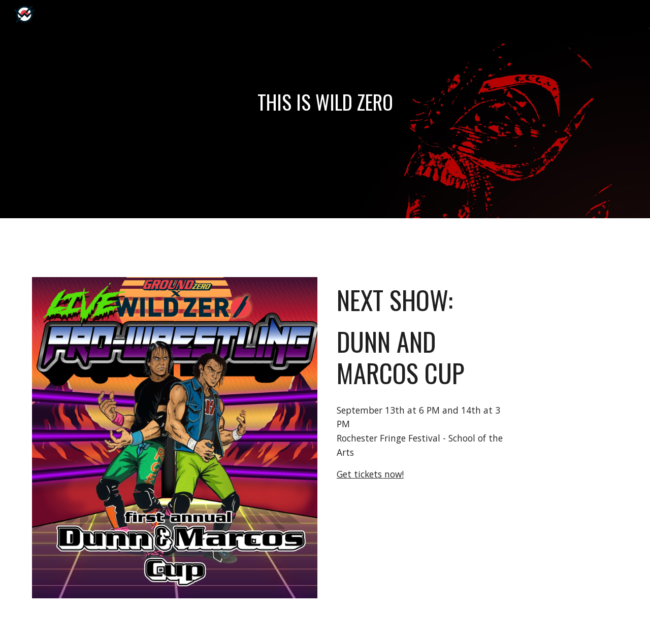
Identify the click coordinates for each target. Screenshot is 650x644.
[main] (325, 102)
